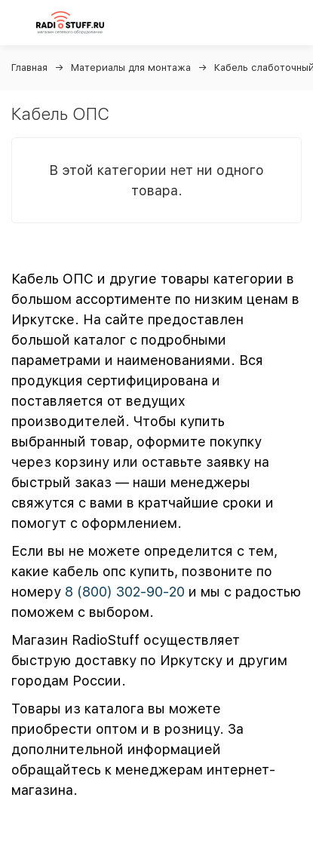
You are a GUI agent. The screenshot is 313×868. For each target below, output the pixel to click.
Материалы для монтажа (131, 67)
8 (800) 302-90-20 (125, 592)
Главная (29, 67)
